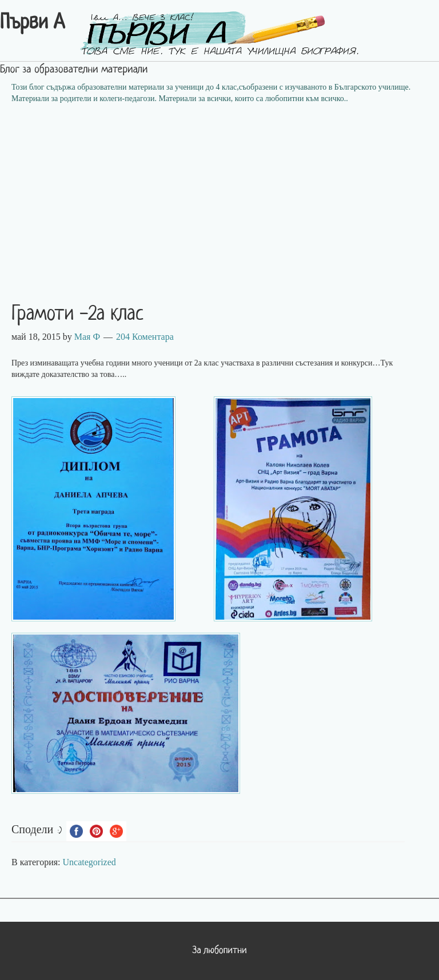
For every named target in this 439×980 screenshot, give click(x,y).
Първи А (32, 23)
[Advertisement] (219, 196)
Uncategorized (89, 862)
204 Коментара (145, 337)
